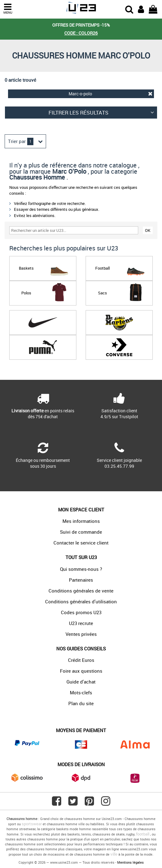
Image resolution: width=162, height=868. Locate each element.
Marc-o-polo (111, 94)
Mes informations (81, 521)
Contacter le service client (81, 543)
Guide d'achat (81, 682)
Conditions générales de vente (81, 591)
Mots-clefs (81, 692)
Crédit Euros (81, 660)
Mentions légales (130, 862)
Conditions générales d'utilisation (81, 601)
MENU (8, 9)
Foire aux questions (81, 671)
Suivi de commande (81, 532)
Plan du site (81, 703)
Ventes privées (81, 634)
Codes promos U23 (81, 612)
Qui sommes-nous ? (81, 569)
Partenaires (81, 580)
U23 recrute (81, 623)
